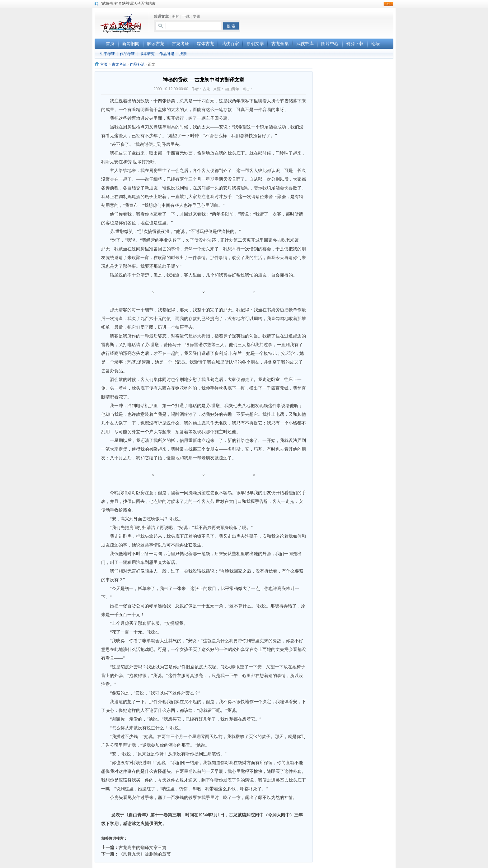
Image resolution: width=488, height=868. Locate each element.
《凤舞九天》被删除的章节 (145, 854)
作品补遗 (167, 54)
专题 (196, 16)
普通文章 (161, 16)
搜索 (183, 54)
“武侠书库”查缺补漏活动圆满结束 (128, 3)
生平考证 (107, 54)
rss (388, 4)
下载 (186, 16)
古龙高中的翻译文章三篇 (143, 847)
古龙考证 (119, 64)
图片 (176, 16)
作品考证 (127, 54)
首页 (104, 64)
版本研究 (147, 54)
